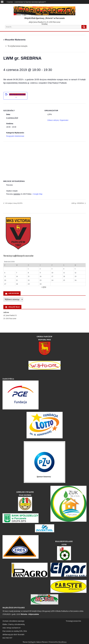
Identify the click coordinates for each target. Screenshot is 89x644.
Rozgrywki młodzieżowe (15, 136)
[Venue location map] (44, 159)
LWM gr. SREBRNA (78, 203)
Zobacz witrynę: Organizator (58, 120)
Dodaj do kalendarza (17, 94)
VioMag (31, 642)
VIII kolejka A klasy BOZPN (14, 203)
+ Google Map (37, 194)
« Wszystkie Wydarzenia (14, 40)
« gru (44, 287)
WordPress (62, 642)
